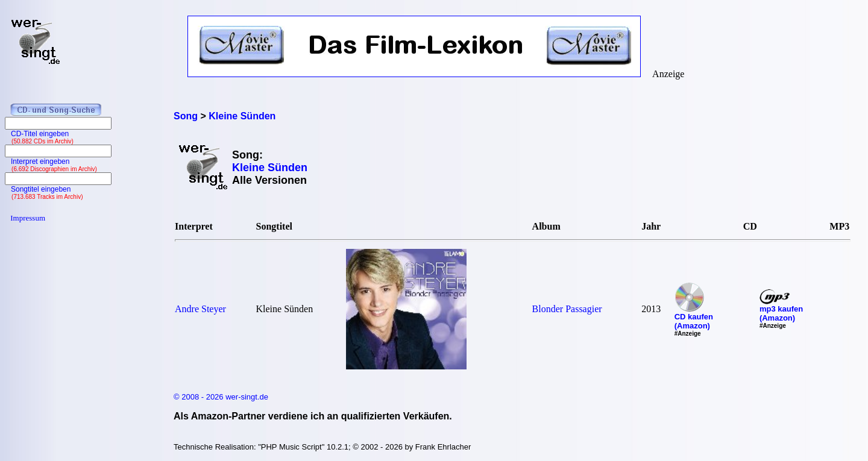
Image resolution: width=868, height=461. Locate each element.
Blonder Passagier (567, 309)
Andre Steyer (200, 309)
